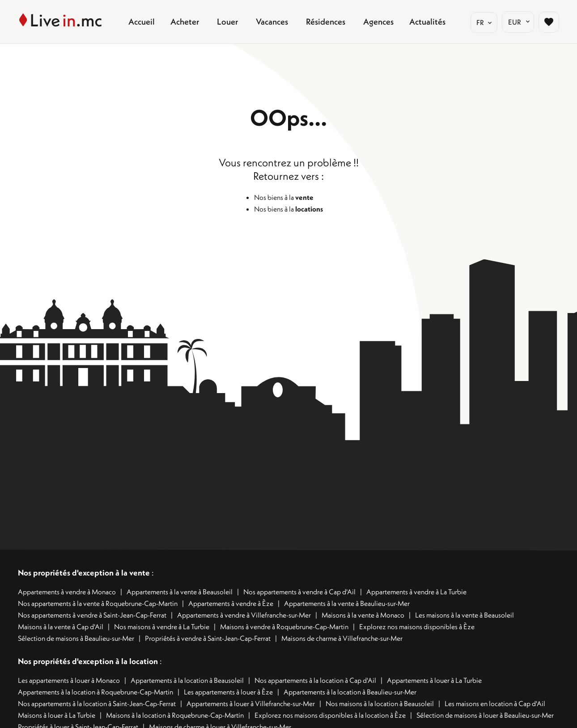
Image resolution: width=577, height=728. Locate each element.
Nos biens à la (284, 197)
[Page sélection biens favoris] (549, 22)
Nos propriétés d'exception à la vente (84, 573)
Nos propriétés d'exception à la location (88, 661)
